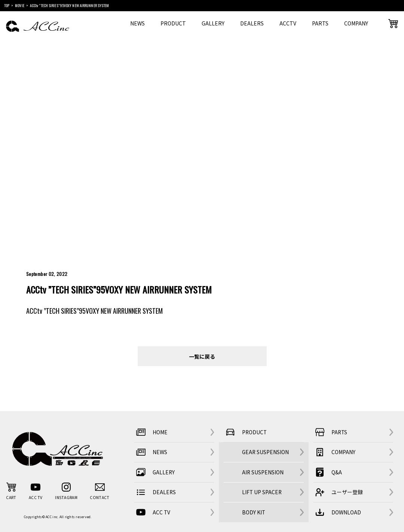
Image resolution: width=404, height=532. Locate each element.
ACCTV (288, 23)
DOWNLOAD (337, 512)
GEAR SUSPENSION (265, 452)
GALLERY (213, 23)
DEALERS (252, 23)
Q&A (328, 472)
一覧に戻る (202, 356)
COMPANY (356, 23)
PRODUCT (173, 23)
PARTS (320, 23)
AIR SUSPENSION (263, 472)
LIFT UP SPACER (262, 492)
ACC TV (152, 512)
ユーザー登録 (338, 493)
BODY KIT (254, 512)
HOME (151, 432)
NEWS (137, 23)
